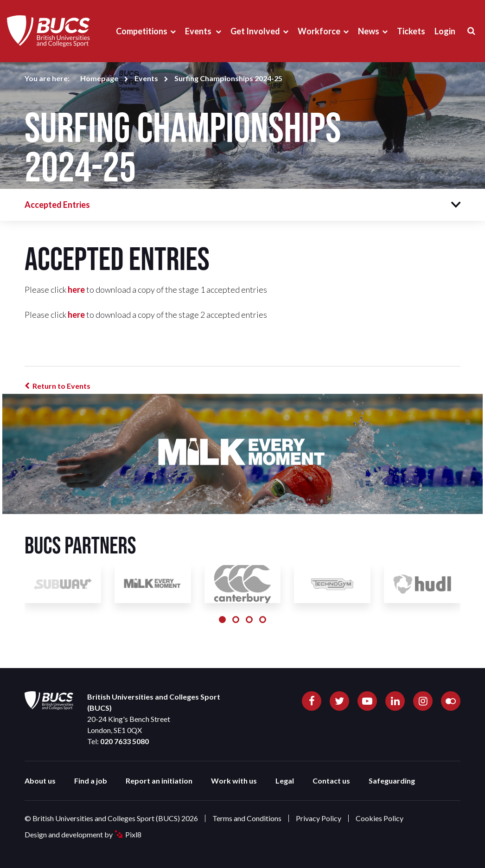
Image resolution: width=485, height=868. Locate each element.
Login (445, 31)
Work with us (234, 781)
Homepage (99, 78)
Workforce (319, 31)
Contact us (331, 781)
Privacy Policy (319, 818)
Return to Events (61, 386)
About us (40, 781)
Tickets (411, 31)
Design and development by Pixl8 (83, 834)
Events (199, 31)
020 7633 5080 (124, 741)
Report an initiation (159, 781)
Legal (285, 781)
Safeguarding (392, 781)
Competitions (142, 31)
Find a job (91, 781)
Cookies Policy (380, 818)
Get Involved (255, 31)
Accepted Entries (57, 205)
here (76, 289)
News (369, 31)
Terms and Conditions (247, 818)
